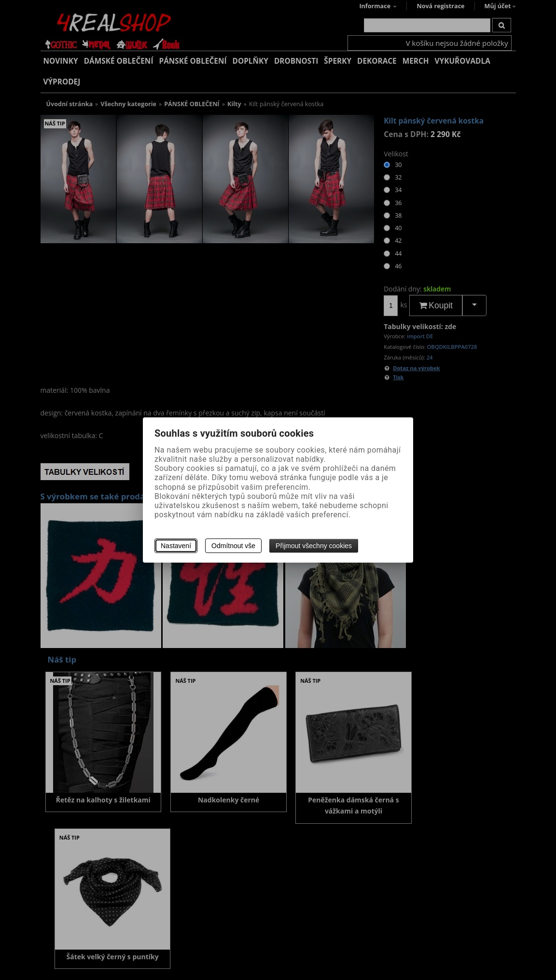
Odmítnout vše (233, 546)
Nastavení (176, 546)
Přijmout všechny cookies (314, 546)
